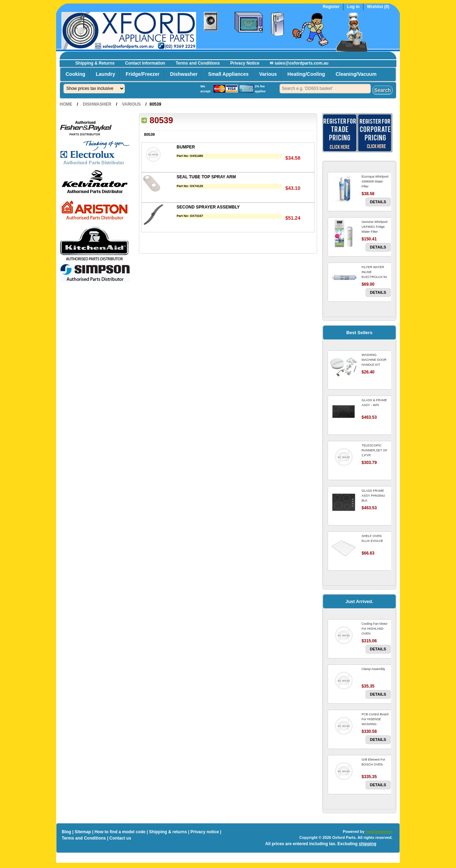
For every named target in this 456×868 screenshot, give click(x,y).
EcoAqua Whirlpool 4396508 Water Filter (375, 181)
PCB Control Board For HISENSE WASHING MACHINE (375, 722)
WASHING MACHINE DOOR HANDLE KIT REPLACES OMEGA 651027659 (376, 365)
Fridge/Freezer (142, 74)
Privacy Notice (245, 63)
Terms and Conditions (198, 63)
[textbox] (325, 89)
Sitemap (83, 832)
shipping (368, 844)
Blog (66, 832)
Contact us (120, 838)
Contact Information (145, 63)
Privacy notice (205, 832)
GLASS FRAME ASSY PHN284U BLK (373, 496)
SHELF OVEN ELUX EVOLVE (372, 538)
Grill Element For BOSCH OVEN (374, 762)
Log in (353, 7)
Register (331, 7)
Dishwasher (184, 74)
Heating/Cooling (306, 74)
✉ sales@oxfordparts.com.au (299, 63)
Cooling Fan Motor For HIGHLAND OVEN (375, 629)
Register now (387, 55)
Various (268, 74)
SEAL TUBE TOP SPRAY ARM (206, 177)
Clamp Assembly (373, 669)
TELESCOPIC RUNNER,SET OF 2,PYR (374, 450)
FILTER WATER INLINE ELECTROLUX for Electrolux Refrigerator (374, 277)
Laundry (105, 74)
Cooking (75, 74)
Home (66, 104)
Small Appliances (228, 74)
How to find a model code (120, 832)
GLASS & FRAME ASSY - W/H (374, 403)
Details (378, 202)
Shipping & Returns (95, 63)
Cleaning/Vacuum (356, 74)
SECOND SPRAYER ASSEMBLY (208, 207)
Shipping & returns (168, 832)
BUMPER (186, 147)
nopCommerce (379, 831)
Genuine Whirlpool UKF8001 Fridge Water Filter (375, 227)
